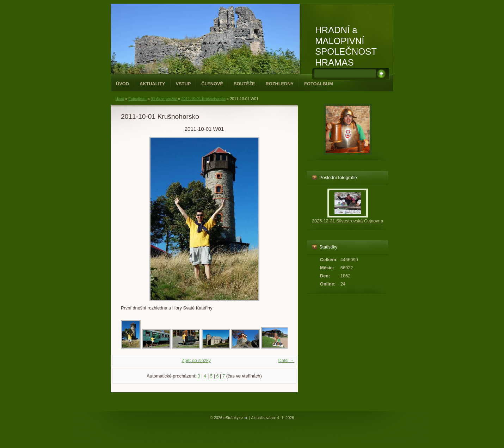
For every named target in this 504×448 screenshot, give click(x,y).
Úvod (122, 84)
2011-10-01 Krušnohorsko (203, 99)
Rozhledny (279, 84)
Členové (212, 84)
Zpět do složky (196, 360)
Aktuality (152, 84)
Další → (286, 360)
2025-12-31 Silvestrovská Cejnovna (348, 221)
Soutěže (244, 84)
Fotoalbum (319, 84)
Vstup (183, 84)
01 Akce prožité (164, 99)
